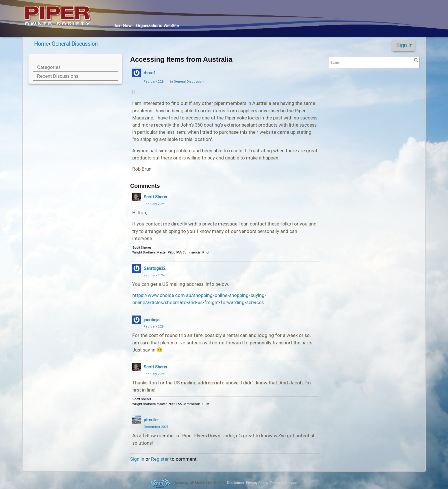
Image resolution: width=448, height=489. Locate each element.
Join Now (122, 26)
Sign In (404, 45)
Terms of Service (283, 483)
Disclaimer (236, 483)
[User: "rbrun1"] (137, 73)
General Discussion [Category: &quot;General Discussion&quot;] (189, 82)
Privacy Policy (257, 483)
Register (160, 459)
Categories (49, 67)
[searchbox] (374, 63)
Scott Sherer (156, 197)
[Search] (416, 60)
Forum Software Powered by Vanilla (160, 483)
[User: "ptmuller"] (137, 420)
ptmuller (151, 420)
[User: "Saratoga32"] (137, 268)
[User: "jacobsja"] (137, 320)
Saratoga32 (155, 268)
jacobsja (152, 320)
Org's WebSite (157, 26)
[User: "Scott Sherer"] (137, 197)
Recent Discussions (58, 76)
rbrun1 (150, 73)
